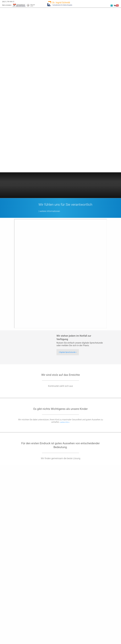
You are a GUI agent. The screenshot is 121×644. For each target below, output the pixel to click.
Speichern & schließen (106, 629)
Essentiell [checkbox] (98, 621)
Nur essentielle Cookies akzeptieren (106, 633)
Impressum (109, 640)
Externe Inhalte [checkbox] (105, 621)
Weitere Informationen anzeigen (106, 637)
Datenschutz (115, 640)
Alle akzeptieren (106, 625)
